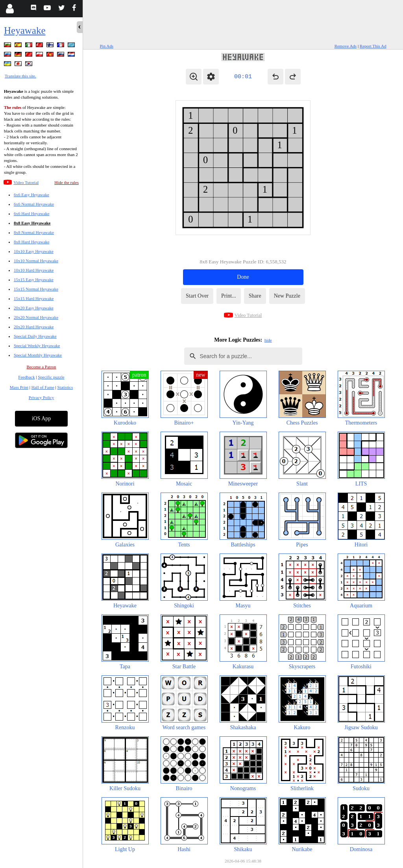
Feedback (26, 377)
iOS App (42, 418)
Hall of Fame (43, 387)
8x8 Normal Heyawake (34, 232)
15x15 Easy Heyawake (34, 280)
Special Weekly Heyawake (37, 346)
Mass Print (19, 387)
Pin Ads (107, 46)
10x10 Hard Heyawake (34, 270)
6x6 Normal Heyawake (34, 204)
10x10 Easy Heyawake (34, 251)
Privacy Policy (41, 397)
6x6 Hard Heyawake (31, 213)
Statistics (65, 387)
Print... (229, 296)
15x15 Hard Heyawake (34, 298)
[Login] (10, 9)
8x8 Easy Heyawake (32, 223)
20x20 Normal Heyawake (36, 317)
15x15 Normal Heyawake (36, 289)
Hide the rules (67, 182)
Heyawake (25, 30)
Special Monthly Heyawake (38, 355)
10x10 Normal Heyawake (36, 261)
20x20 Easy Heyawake (34, 308)
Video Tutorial (26, 182)
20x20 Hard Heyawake (34, 327)
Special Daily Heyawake (35, 336)
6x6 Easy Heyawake (31, 195)
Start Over (197, 296)
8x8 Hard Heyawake (31, 242)
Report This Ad (373, 46)
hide (268, 340)
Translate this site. (20, 76)
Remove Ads (346, 46)
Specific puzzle (51, 377)
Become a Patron (41, 367)
